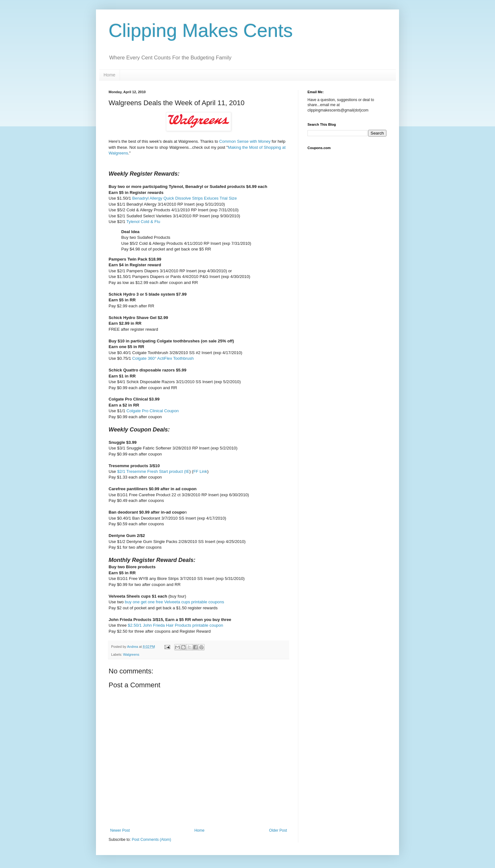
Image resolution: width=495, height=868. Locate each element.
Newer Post (120, 830)
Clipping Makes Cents (201, 30)
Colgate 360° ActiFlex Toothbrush (163, 358)
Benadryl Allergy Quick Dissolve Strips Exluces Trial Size (185, 198)
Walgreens (131, 654)
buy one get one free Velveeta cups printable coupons (174, 602)
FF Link (200, 471)
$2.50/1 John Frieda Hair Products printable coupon (176, 625)
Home (109, 75)
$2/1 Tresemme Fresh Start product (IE (153, 471)
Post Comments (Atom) (151, 840)
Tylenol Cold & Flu (143, 222)
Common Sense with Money (245, 141)
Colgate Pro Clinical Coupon (152, 411)
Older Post (278, 830)
